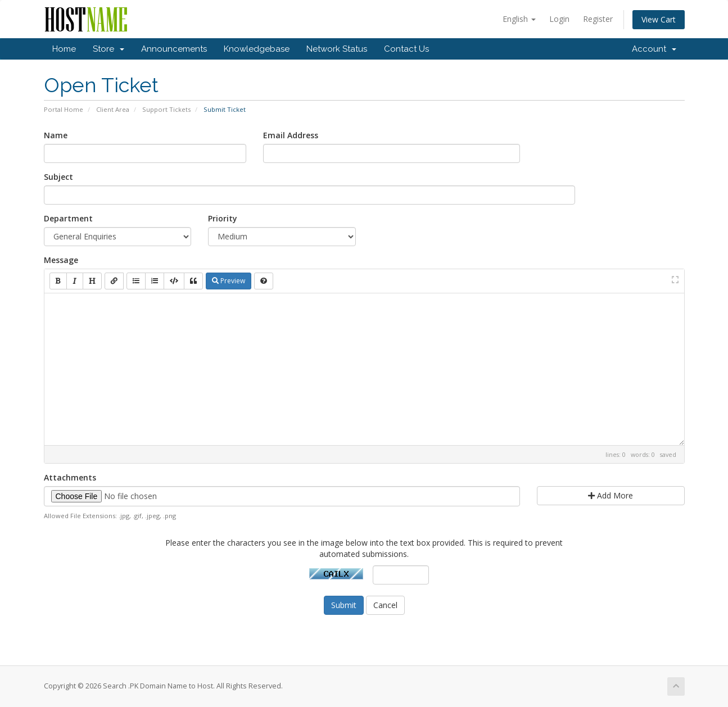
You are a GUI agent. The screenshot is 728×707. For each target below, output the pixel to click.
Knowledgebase (257, 49)
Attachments (70, 477)
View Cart (659, 19)
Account (654, 49)
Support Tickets (166, 109)
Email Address (291, 135)
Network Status (337, 49)
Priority (223, 218)
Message (61, 260)
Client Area (113, 109)
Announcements (174, 49)
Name (56, 135)
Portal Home (64, 109)
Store (108, 49)
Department (68, 218)
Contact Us (406, 49)
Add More (611, 495)
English (519, 19)
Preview (229, 281)
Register (598, 19)
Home (64, 49)
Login (559, 19)
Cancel (385, 605)
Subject (58, 177)
